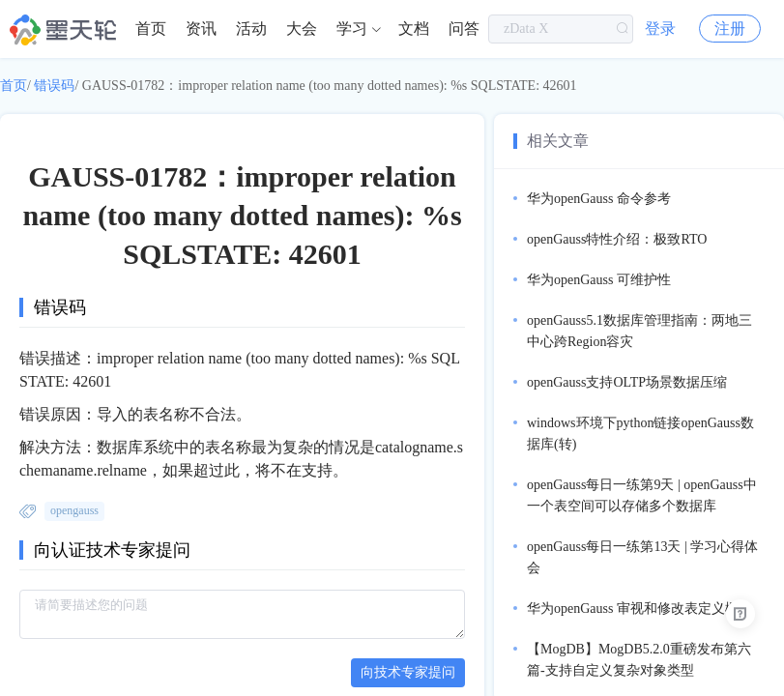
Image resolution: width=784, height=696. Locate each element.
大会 (302, 29)
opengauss (74, 510)
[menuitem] (151, 29)
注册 (730, 29)
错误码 (54, 86)
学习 (352, 29)
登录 (660, 29)
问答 (464, 29)
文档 (414, 29)
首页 (151, 29)
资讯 (201, 29)
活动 (251, 29)
